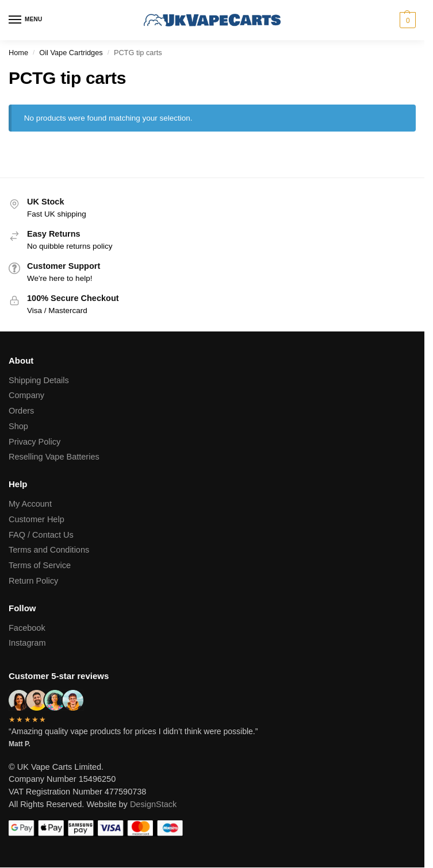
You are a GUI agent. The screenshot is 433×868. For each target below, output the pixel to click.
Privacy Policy (35, 442)
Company (26, 395)
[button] (406, 20)
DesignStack (153, 804)
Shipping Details (39, 380)
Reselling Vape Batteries (54, 457)
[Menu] (26, 20)
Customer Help (37, 519)
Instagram (27, 643)
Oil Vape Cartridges (71, 53)
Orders (21, 411)
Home (18, 53)
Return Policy (33, 581)
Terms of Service (40, 565)
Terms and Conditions (49, 550)
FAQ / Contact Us (41, 535)
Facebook (27, 628)
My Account (30, 504)
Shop (18, 426)
